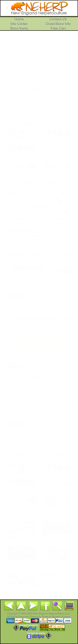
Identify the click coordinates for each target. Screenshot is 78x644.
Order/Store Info (58, 23)
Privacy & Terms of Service (46, 616)
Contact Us (59, 19)
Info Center (19, 23)
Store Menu (19, 28)
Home (19, 19)
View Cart (58, 28)
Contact (67, 616)
